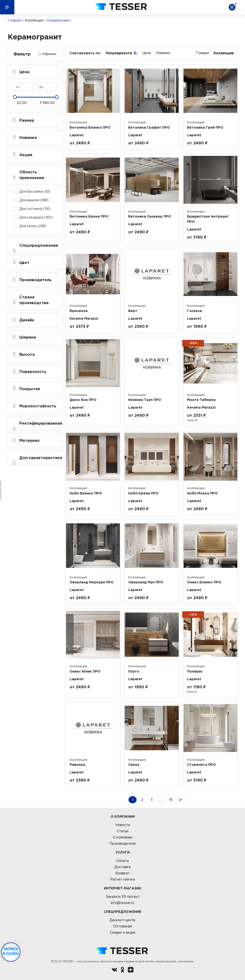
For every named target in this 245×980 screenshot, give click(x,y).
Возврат (122, 873)
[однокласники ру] (122, 970)
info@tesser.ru (122, 903)
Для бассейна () (35, 192)
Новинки (163, 53)
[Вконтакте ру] (114, 970)
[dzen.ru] (131, 970)
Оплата (122, 861)
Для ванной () (34, 200)
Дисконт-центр (122, 920)
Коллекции (34, 20)
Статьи (123, 831)
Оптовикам (122, 926)
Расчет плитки (123, 879)
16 (171, 800)
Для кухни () (33, 226)
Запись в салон (11, 951)
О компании (122, 837)
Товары (202, 53)
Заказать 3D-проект (123, 897)
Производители (122, 843)
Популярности (122, 53)
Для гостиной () (35, 209)
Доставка (122, 867)
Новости (123, 825)
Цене (147, 53)
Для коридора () (36, 217)
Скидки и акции (122, 932)
